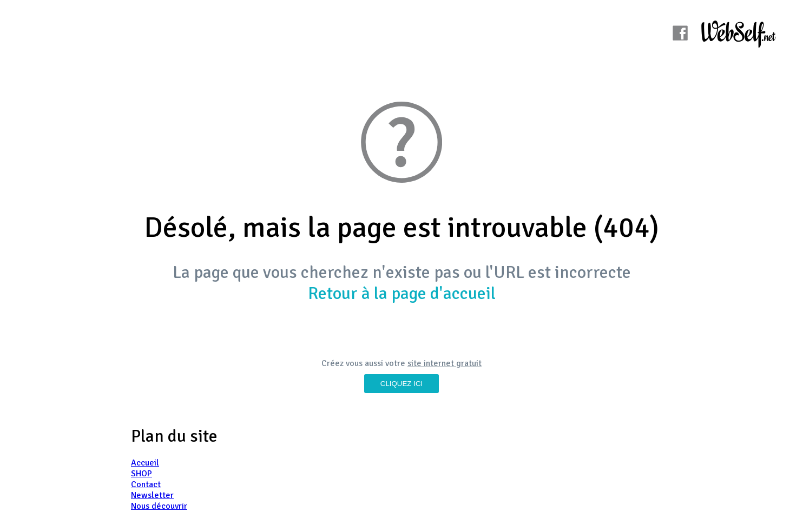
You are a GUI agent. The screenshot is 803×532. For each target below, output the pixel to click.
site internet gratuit (445, 363)
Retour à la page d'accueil (402, 293)
